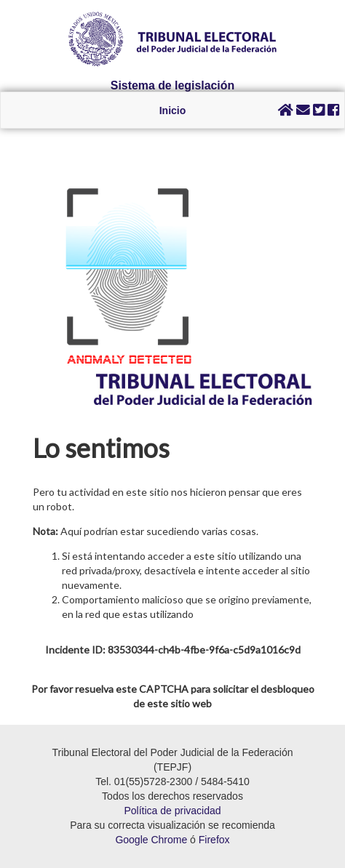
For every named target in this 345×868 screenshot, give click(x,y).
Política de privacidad (172, 811)
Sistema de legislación (172, 85)
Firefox (214, 840)
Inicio (173, 110)
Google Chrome (151, 840)
